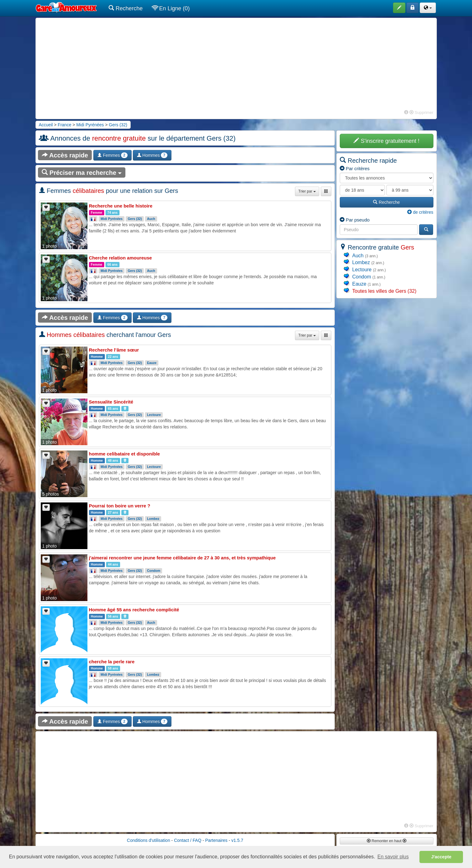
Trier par (307, 191)
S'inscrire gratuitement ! (386, 141)
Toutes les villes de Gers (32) (384, 291)
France (65, 125)
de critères (420, 212)
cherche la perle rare (112, 662)
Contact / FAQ (188, 840)
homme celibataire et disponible (124, 454)
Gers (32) (118, 125)
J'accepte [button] (441, 857)
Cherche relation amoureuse (121, 258)
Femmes (112, 155)
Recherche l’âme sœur (114, 350)
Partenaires (217, 840)
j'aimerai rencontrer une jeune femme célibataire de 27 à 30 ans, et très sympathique (182, 558)
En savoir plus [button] (393, 857)
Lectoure (154, 415)
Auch (151, 219)
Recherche (126, 8)
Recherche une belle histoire (121, 206)
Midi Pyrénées (90, 125)
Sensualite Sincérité (111, 402)
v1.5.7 (237, 840)
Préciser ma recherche (82, 173)
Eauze (152, 363)
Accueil (46, 125)
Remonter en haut (387, 841)
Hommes (152, 155)
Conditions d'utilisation (149, 840)
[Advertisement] (236, 65)
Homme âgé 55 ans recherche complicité (134, 610)
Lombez (153, 519)
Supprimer (421, 112)
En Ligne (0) (171, 8)
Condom (154, 571)
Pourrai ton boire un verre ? (120, 506)
